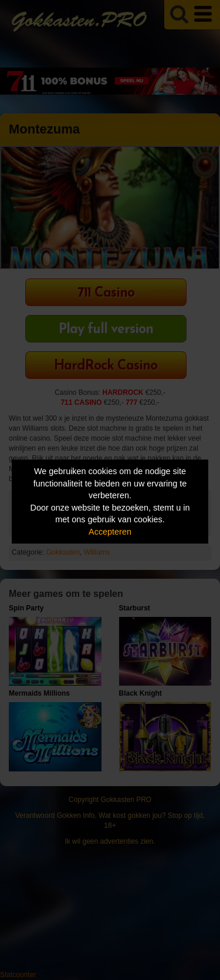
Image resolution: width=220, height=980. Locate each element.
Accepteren (110, 532)
